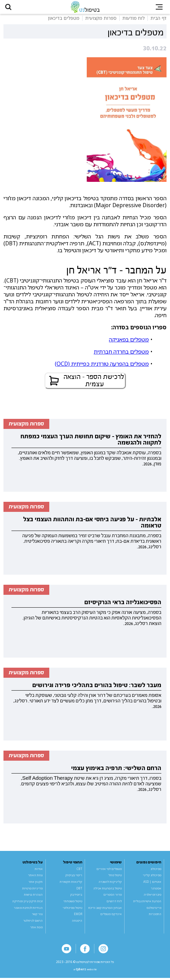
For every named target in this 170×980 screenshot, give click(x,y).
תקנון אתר (36, 883)
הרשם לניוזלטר (33, 922)
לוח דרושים (114, 903)
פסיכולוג (156, 870)
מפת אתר (36, 929)
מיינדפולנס (154, 909)
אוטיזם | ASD (152, 883)
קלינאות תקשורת (71, 883)
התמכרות (155, 916)
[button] (9, 8)
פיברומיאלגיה (152, 896)
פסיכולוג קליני (152, 877)
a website (85, 971)
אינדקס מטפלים (111, 916)
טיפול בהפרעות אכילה (108, 890)
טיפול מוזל (115, 877)
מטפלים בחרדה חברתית (121, 353)
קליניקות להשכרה (110, 883)
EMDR (78, 916)
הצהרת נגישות (33, 896)
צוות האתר (35, 877)
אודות (39, 870)
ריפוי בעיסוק (74, 877)
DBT (79, 890)
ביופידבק (76, 896)
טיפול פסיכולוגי (73, 909)
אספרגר (156, 890)
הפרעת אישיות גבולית (147, 903)
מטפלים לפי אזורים (109, 870)
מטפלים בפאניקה (129, 341)
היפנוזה (77, 922)
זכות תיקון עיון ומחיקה (27, 903)
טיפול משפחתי (73, 903)
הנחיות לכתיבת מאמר (28, 909)
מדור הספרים (113, 896)
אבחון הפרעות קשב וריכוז (105, 909)
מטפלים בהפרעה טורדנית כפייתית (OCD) (102, 365)
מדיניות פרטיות (32, 890)
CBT (79, 870)
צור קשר (37, 916)
